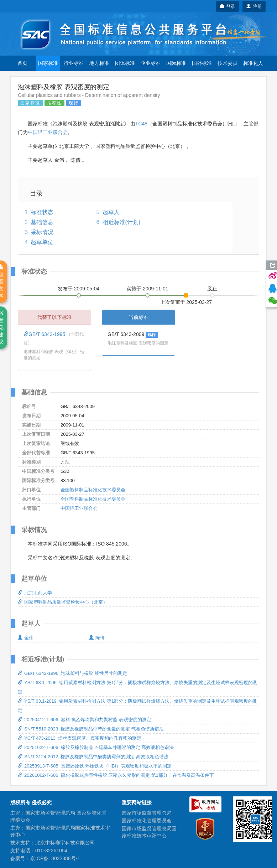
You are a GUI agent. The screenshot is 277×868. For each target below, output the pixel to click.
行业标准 (74, 63)
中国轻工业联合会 (48, 132)
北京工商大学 (35, 593)
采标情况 (42, 232)
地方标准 (99, 63)
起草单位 (42, 242)
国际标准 (176, 63)
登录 (228, 6)
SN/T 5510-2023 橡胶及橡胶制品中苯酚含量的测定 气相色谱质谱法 (91, 729)
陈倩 (97, 638)
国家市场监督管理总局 (147, 813)
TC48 (141, 124)
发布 (79, 289)
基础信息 (42, 222)
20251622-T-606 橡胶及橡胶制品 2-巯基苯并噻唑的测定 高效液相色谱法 (96, 747)
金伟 (26, 638)
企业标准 (151, 63)
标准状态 (42, 212)
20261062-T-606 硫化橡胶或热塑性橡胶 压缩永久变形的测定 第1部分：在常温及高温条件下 (116, 775)
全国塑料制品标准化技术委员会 (93, 490)
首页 (22, 63)
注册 (254, 6)
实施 (147, 289)
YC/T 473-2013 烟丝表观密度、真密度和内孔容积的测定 (80, 738)
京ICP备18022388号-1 (55, 858)
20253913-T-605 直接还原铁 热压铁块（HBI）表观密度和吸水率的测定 (95, 766)
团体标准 (125, 63)
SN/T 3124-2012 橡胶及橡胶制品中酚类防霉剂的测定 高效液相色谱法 (93, 757)
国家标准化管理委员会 (147, 821)
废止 (212, 289)
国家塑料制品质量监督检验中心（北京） (63, 602)
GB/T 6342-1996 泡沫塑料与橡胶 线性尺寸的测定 (72, 673)
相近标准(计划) (122, 222)
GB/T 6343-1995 (45, 334)
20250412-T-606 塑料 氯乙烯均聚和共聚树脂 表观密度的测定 (85, 720)
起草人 (111, 212)
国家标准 (48, 63)
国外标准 (202, 63)
